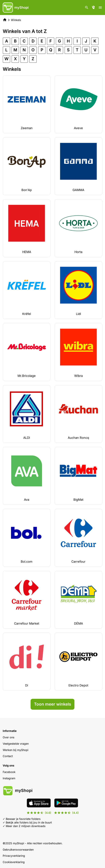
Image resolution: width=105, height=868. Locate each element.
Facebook (9, 772)
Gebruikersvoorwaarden (18, 850)
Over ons (8, 737)
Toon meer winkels (52, 704)
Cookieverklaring (14, 862)
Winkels (16, 20)
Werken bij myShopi (16, 750)
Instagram (9, 778)
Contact (8, 756)
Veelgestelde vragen (16, 744)
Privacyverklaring (14, 856)
